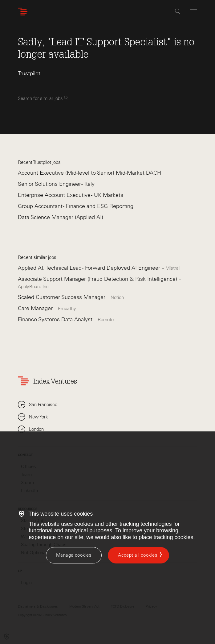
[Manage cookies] (74, 555)
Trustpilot (29, 73)
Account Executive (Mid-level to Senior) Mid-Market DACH (89, 173)
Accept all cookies (138, 555)
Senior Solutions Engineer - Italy (56, 184)
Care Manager (36, 308)
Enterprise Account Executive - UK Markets (71, 195)
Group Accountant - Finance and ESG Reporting (76, 206)
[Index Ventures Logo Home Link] (24, 12)
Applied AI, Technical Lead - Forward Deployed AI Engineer (90, 268)
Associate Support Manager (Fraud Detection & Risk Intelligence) (98, 279)
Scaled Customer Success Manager (62, 297)
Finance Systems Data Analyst (56, 319)
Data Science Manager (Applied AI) (61, 217)
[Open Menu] (193, 11)
